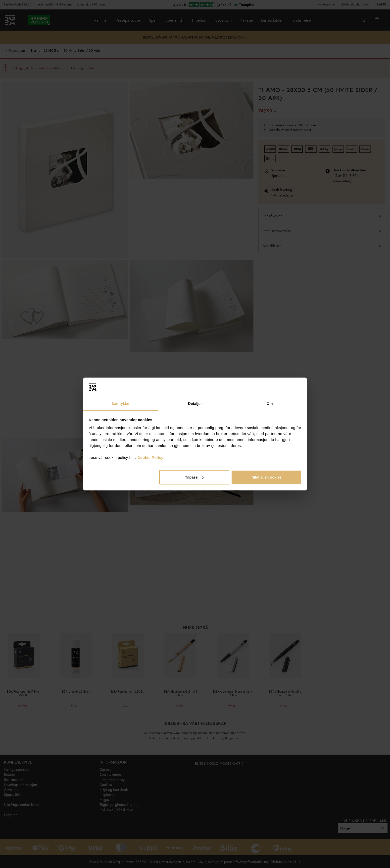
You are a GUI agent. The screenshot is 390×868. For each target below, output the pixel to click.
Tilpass (194, 477)
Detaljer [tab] (195, 404)
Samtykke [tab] (121, 404)
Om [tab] (269, 404)
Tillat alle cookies (266, 477)
